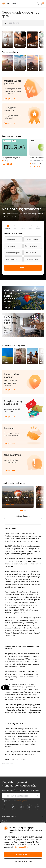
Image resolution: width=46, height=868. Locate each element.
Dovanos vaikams (31, 246)
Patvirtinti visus (23, 854)
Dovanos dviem (30, 253)
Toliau (23, 268)
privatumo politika (21, 801)
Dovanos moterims (32, 239)
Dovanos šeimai (11, 259)
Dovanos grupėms (31, 259)
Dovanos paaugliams (13, 253)
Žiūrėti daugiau (23, 516)
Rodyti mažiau (7, 764)
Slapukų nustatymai (23, 861)
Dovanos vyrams (11, 246)
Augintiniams (10, 239)
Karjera (4, 821)
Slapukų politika (22, 847)
